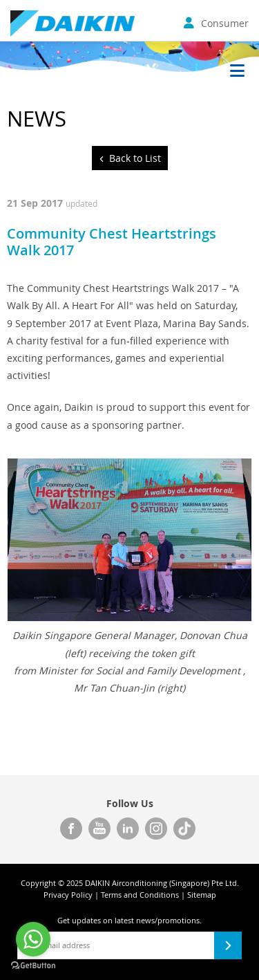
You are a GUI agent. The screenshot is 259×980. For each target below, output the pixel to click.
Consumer (216, 23)
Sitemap (202, 895)
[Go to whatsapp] (33, 939)
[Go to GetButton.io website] (33, 966)
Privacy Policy (68, 895)
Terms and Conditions (140, 895)
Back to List (135, 158)
